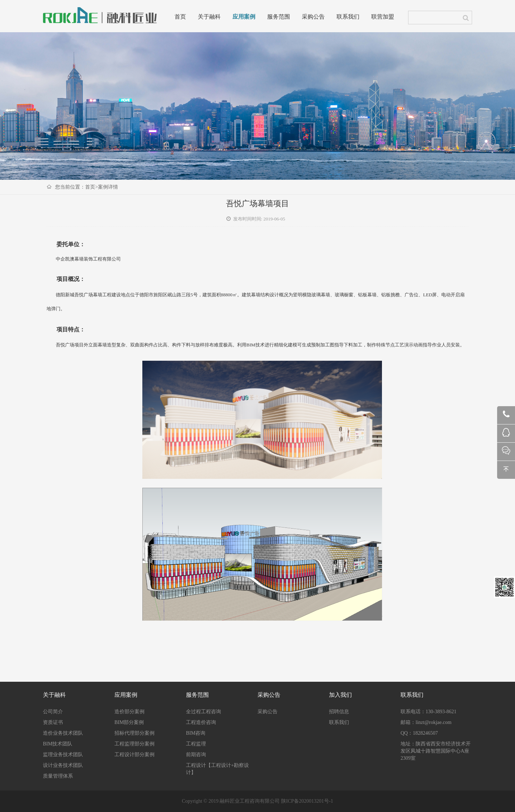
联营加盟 (383, 17)
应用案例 (244, 17)
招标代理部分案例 (134, 733)
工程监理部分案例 (134, 744)
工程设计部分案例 (134, 755)
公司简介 (53, 712)
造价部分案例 (129, 712)
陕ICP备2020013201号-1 (307, 801)
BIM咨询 (196, 733)
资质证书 (53, 722)
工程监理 (196, 744)
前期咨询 (196, 755)
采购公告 (313, 17)
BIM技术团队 (58, 744)
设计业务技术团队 (63, 765)
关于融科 (209, 17)
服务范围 (279, 17)
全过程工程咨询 (203, 712)
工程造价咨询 (201, 722)
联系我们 (348, 17)
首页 (180, 17)
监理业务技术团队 (63, 755)
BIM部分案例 (129, 722)
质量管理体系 (58, 776)
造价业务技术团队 (63, 733)
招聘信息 (339, 712)
